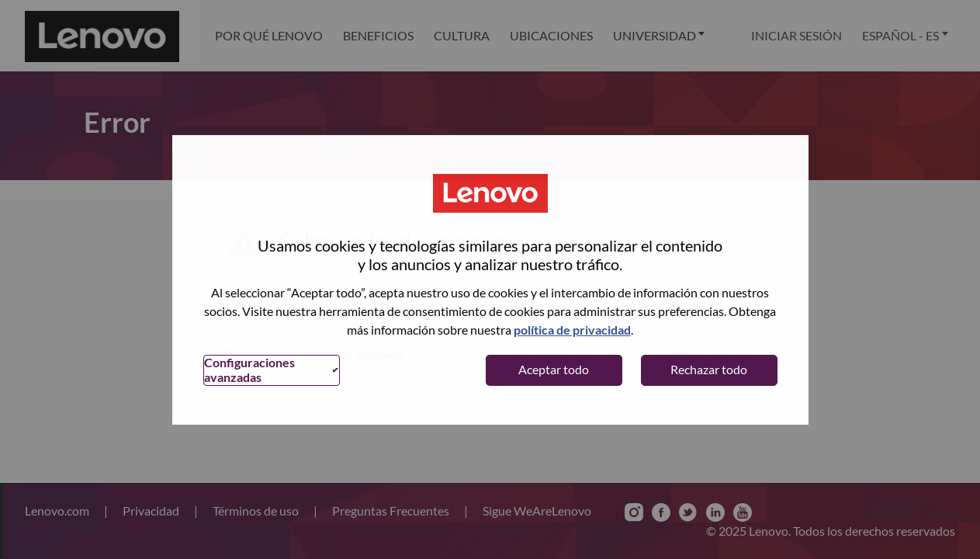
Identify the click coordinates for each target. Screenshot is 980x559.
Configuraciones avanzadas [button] (249, 369)
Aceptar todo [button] (554, 369)
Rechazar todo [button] (709, 369)
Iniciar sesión (796, 35)
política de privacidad (572, 330)
